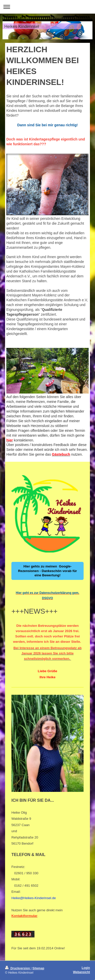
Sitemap (38, 968)
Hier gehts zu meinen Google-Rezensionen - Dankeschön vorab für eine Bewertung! (47, 571)
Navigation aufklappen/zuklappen (48, 7)
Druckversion (18, 968)
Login (86, 968)
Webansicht (81, 972)
